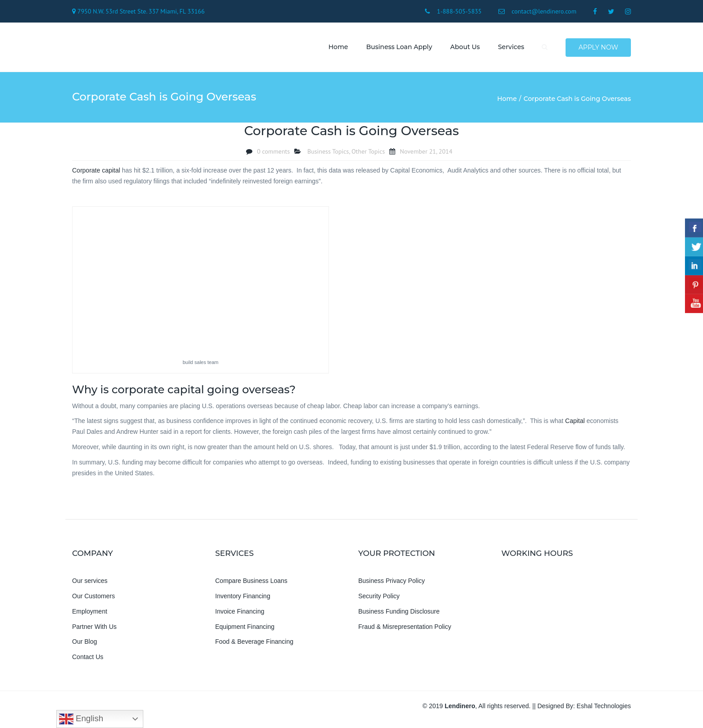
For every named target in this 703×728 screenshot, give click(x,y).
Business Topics (328, 152)
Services (510, 47)
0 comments (273, 152)
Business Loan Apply (398, 47)
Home (338, 47)
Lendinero (460, 707)
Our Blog (84, 643)
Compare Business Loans (251, 582)
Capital (575, 422)
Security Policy (379, 597)
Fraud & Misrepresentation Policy (405, 628)
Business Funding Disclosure (399, 612)
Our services (90, 582)
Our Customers (94, 597)
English (81, 719)
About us (464, 47)
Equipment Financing (245, 628)
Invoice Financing (240, 612)
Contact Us (88, 658)
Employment (90, 612)
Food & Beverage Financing (255, 643)
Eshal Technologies (604, 707)
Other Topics (368, 152)
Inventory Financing (243, 597)
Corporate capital (96, 171)
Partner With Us (94, 628)
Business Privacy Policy (392, 582)
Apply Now (598, 48)
